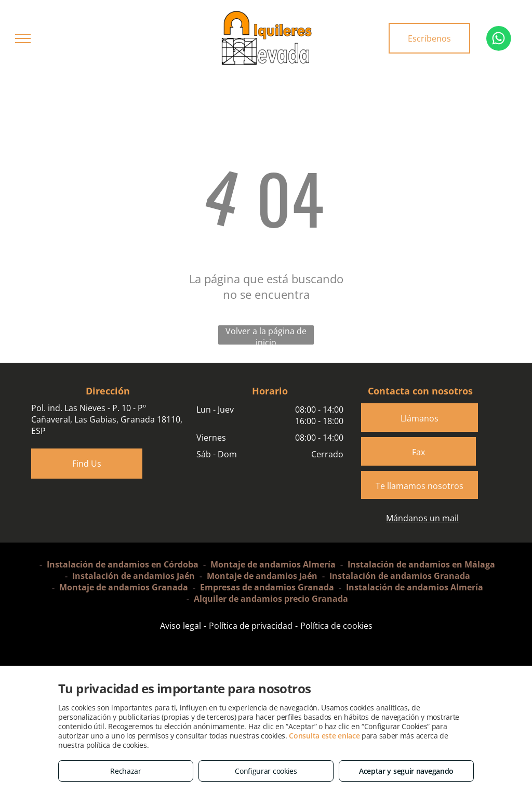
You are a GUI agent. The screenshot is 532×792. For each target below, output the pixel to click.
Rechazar (126, 771)
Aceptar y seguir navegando (406, 771)
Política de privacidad (251, 626)
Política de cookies (336, 626)
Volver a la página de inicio (266, 335)
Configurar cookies (266, 771)
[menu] (23, 38)
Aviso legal (181, 626)
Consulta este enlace (324, 736)
